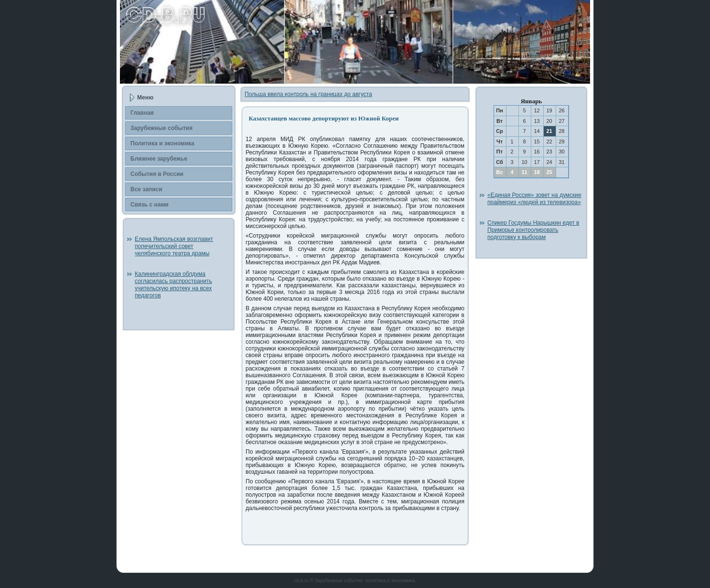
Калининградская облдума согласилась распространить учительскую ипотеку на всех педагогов (173, 285)
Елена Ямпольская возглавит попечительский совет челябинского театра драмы (174, 246)
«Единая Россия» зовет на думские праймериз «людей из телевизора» (534, 199)
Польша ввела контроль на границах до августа (308, 94)
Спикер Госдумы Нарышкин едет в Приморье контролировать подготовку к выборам (533, 230)
